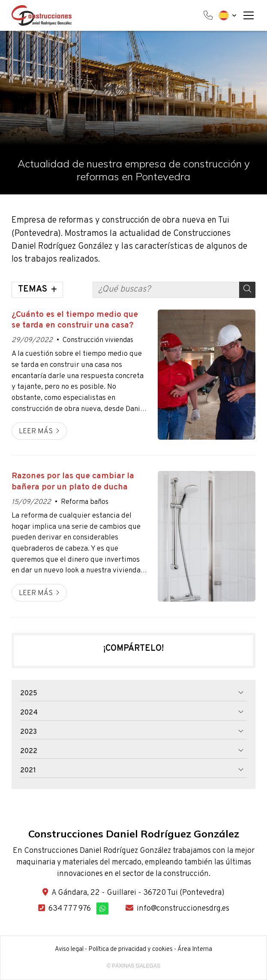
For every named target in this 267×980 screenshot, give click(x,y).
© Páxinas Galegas (133, 966)
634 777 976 (70, 909)
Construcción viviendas (98, 340)
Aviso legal (69, 949)
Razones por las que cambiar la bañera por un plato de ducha (73, 482)
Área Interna (195, 949)
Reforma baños (85, 502)
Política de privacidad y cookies (130, 949)
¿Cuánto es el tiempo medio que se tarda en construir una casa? (75, 320)
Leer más (36, 432)
